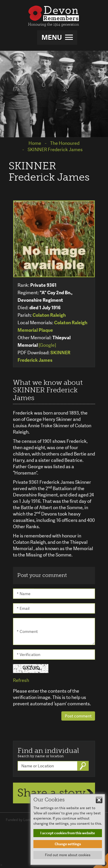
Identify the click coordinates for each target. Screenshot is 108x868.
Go (84, 766)
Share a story (51, 793)
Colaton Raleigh (49, 315)
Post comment (78, 716)
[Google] (47, 345)
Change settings (68, 844)
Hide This (99, 800)
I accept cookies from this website (68, 833)
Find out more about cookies (68, 855)
